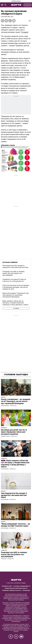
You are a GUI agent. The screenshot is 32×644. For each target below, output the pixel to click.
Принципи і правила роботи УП (12, 590)
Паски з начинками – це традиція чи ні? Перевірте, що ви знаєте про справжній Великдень (16, 401)
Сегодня (25, 32)
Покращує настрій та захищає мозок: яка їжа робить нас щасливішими (14, 273)
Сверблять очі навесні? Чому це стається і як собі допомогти (14, 280)
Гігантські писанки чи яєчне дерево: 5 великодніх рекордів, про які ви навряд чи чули (16, 287)
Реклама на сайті (7, 586)
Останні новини (10, 262)
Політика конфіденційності (22, 586)
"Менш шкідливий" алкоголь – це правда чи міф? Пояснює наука (15, 525)
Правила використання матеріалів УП (16, 588)
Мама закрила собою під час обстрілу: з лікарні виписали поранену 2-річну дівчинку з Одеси (15, 303)
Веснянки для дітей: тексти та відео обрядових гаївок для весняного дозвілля (14, 432)
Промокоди (26, 590)
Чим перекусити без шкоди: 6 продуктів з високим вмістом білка (15, 266)
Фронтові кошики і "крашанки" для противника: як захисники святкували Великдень (16, 295)
